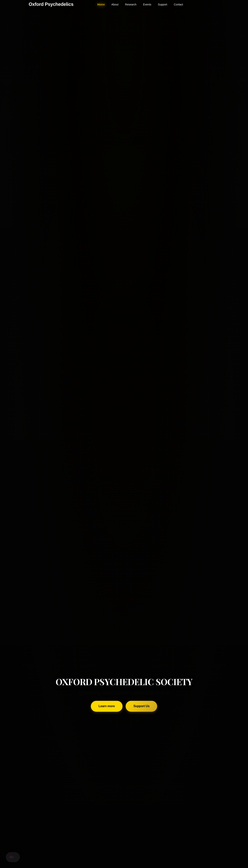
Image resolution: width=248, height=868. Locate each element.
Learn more (107, 636)
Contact (178, 4)
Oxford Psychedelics (51, 4)
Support (163, 4)
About (115, 4)
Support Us (141, 636)
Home (101, 4)
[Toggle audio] (12, 857)
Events (147, 4)
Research (131, 4)
